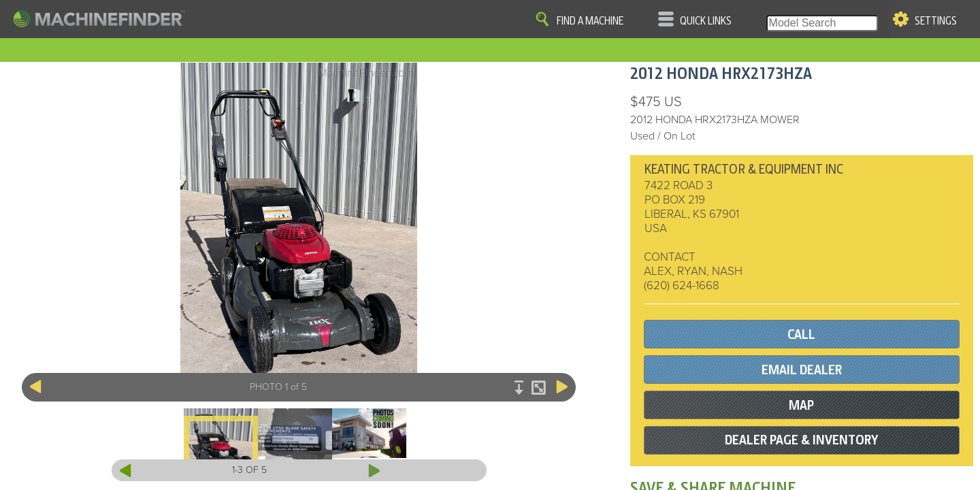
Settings (936, 21)
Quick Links (706, 21)
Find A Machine (590, 21)
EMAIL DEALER (802, 370)
